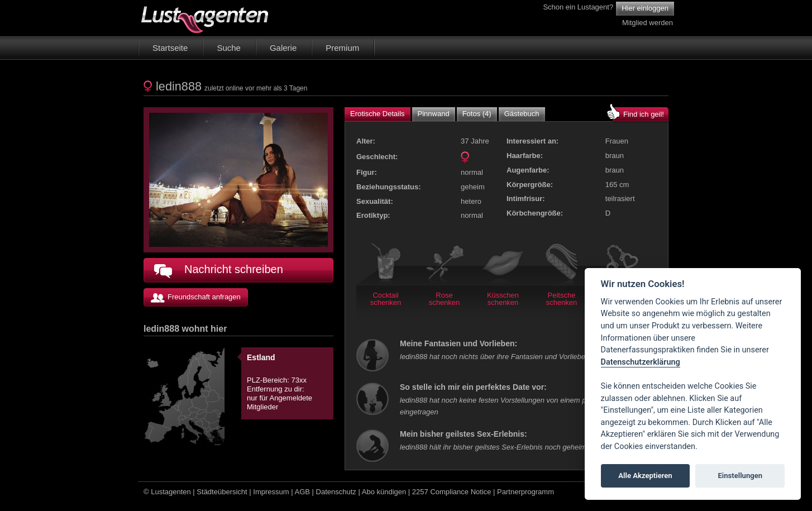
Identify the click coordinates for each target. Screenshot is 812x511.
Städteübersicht (222, 492)
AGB (302, 492)
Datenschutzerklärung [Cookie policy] (641, 362)
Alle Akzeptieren (645, 476)
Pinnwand (434, 114)
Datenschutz (336, 492)
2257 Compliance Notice (452, 492)
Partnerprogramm (526, 492)
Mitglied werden (648, 23)
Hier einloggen (645, 8)
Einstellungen (740, 476)
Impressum (271, 492)
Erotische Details (378, 114)
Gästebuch (522, 114)
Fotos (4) (477, 114)
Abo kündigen (384, 492)
